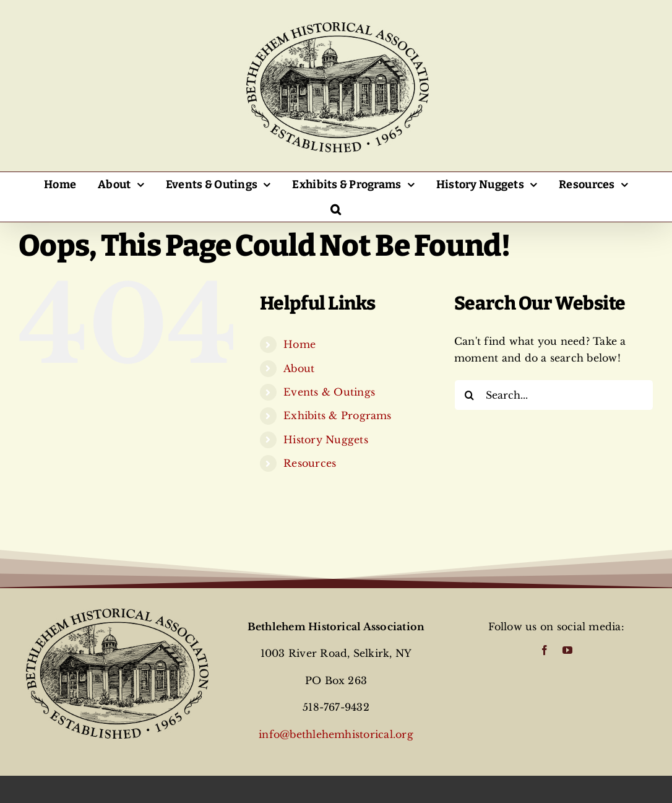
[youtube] (567, 650)
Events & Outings (329, 392)
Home (299, 344)
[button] (336, 209)
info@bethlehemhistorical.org (336, 734)
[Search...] (554, 395)
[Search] (470, 395)
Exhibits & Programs (338, 415)
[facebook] (545, 650)
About (299, 368)
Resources (310, 463)
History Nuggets (326, 440)
